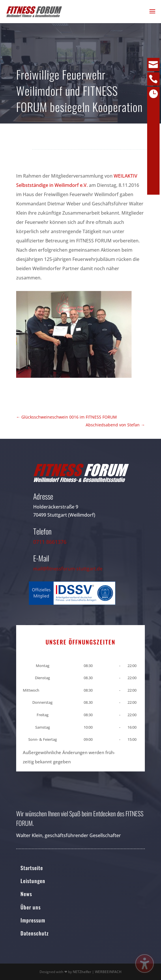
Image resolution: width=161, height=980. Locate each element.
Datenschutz (35, 933)
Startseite (32, 868)
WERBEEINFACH (108, 972)
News (26, 894)
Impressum (33, 920)
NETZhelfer (82, 972)
